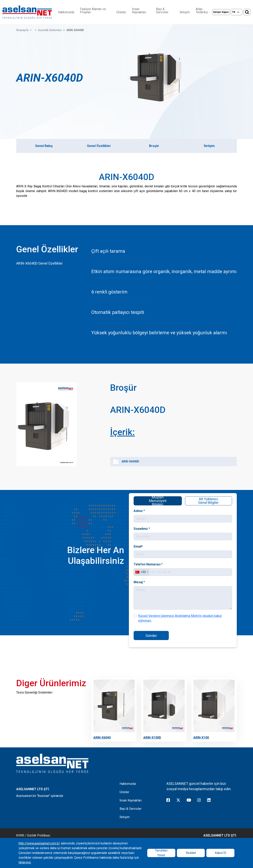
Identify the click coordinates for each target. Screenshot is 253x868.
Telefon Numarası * (166, 565)
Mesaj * (162, 581)
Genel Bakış (44, 146)
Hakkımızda (66, 12)
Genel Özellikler (99, 146)
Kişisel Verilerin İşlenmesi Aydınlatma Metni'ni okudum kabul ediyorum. (183, 616)
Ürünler (121, 12)
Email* (162, 548)
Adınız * (162, 515)
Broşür (154, 146)
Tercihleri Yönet (161, 853)
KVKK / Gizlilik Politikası (33, 835)
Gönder (168, 632)
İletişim (185, 12)
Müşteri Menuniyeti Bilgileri (170, 504)
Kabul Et (220, 853)
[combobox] (163, 572)
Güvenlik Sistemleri (50, 30)
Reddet (191, 853)
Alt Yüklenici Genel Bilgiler (197, 497)
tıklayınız (25, 862)
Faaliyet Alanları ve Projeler (93, 11)
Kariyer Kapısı (221, 12)
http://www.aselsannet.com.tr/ (39, 843)
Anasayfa (22, 30)
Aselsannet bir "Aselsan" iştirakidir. (40, 796)
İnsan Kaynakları (139, 11)
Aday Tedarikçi (202, 11)
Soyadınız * (163, 531)
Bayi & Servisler (162, 11)
